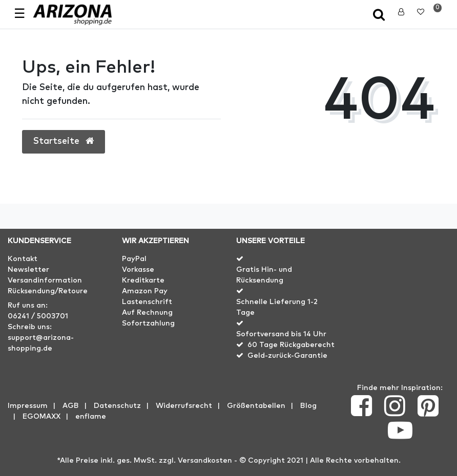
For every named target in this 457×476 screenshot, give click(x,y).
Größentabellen (256, 406)
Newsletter (28, 270)
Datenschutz (117, 406)
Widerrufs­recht (184, 406)
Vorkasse (138, 270)
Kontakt (23, 259)
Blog (308, 406)
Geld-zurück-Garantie (287, 356)
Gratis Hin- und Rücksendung (264, 275)
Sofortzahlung (148, 323)
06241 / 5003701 (38, 316)
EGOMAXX (41, 417)
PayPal (134, 259)
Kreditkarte (143, 280)
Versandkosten (205, 461)
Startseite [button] (64, 141)
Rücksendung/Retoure (48, 291)
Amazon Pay (145, 291)
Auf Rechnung (147, 313)
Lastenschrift (147, 302)
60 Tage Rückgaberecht (291, 345)
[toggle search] (380, 16)
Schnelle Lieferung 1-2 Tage (277, 307)
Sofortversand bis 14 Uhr (281, 334)
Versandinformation (45, 280)
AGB (71, 406)
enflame (91, 417)
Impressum (28, 406)
